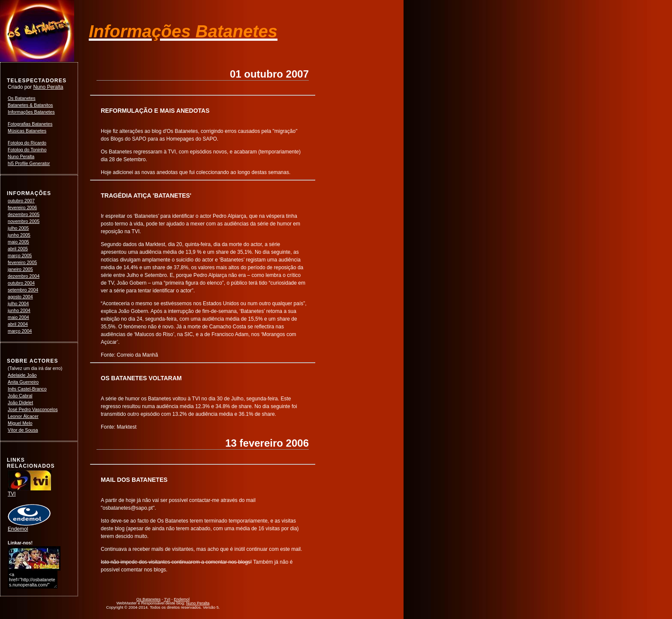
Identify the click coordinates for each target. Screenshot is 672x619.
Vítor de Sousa (23, 430)
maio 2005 (18, 242)
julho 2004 (18, 303)
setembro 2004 (23, 290)
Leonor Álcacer (23, 416)
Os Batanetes (22, 98)
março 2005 (20, 255)
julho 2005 (18, 228)
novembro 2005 (24, 221)
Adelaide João (22, 375)
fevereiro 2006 (22, 207)
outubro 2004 (21, 283)
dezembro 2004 (24, 276)
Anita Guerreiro (23, 382)
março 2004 (20, 331)
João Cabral (20, 396)
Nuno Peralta (48, 87)
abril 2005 (18, 249)
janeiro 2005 (20, 269)
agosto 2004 (20, 297)
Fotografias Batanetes (30, 124)
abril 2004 (18, 324)
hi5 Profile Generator (29, 163)
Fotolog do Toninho (27, 150)
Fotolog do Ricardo (27, 143)
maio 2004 (18, 317)
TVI (30, 491)
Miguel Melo (20, 423)
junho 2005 (19, 235)
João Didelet (20, 403)
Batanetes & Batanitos (30, 105)
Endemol (29, 526)
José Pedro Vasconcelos (33, 409)
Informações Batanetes (31, 112)
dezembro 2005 (24, 214)
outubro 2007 (21, 201)
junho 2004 (19, 310)
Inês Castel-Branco (27, 389)
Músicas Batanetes (27, 131)
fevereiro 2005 (22, 262)
